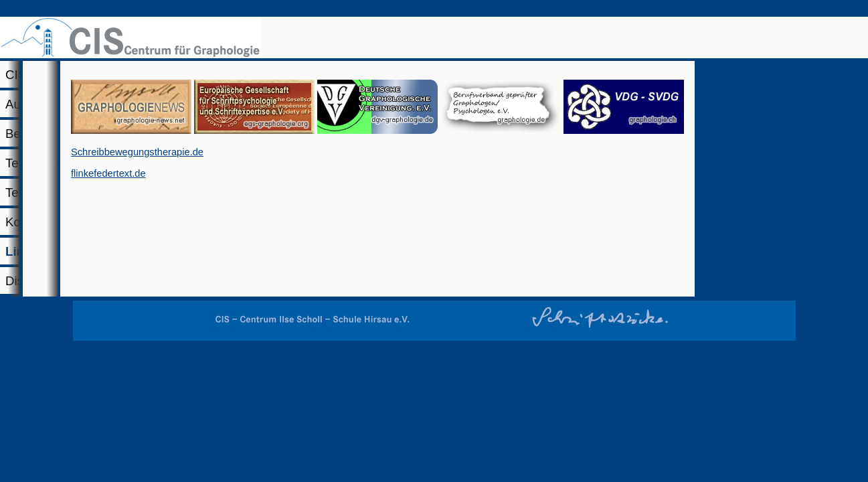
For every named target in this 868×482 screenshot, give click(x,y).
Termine (462, 103)
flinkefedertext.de (295, 285)
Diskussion (741, 103)
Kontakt (551, 103)
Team (365, 103)
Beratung (284, 103)
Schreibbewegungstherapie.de (324, 264)
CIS (89, 103)
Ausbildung (199, 103)
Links (637, 103)
